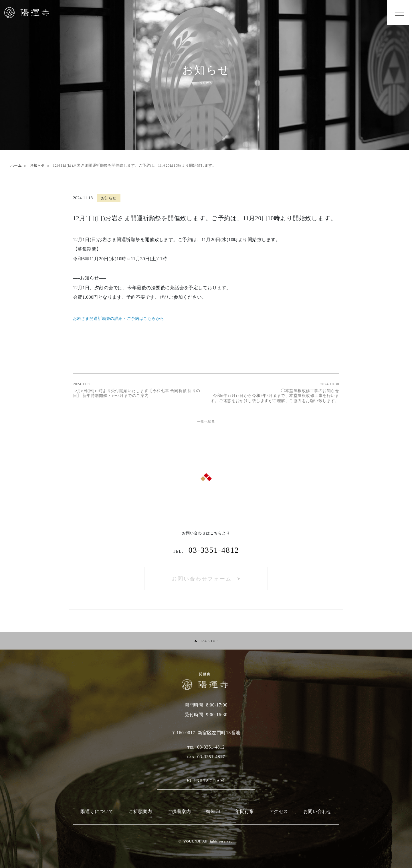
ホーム (16, 165)
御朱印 (213, 811)
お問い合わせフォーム (202, 579)
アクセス (279, 811)
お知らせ (37, 165)
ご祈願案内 (140, 811)
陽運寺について (97, 811)
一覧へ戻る (206, 422)
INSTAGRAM (209, 781)
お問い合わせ (317, 811)
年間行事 (245, 811)
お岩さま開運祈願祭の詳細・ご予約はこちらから (119, 319)
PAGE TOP (209, 641)
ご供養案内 (179, 811)
